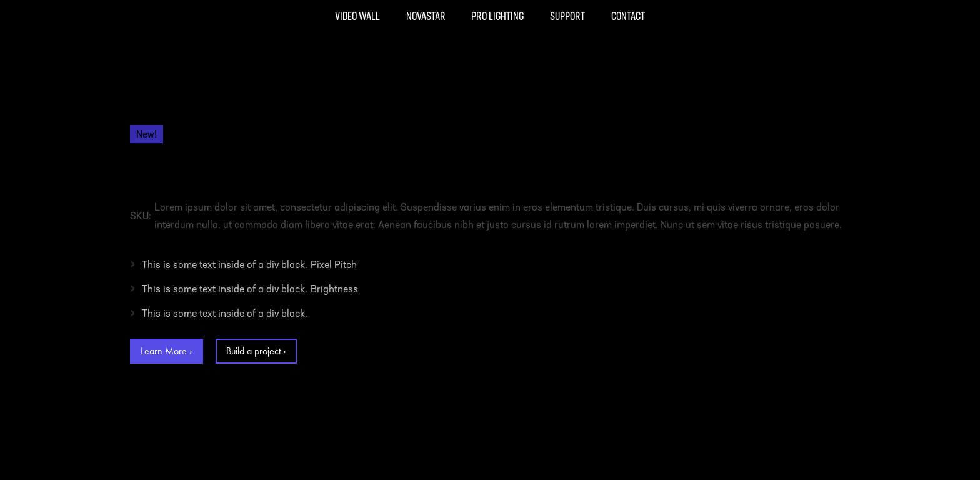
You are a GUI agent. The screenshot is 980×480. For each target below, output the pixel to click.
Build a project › (256, 351)
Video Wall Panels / (208, 121)
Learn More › (167, 351)
